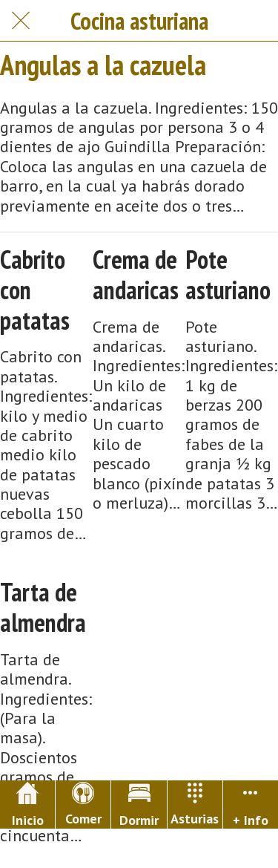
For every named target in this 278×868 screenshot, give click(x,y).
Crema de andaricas (136, 275)
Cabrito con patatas (35, 290)
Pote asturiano (228, 275)
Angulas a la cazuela (103, 65)
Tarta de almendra (43, 607)
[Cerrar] (21, 21)
